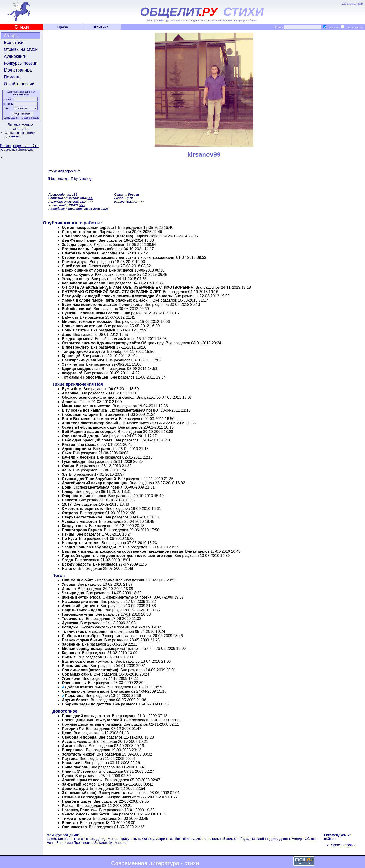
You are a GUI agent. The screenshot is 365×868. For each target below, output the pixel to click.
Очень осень (74, 683)
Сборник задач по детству (86, 704)
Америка (70, 393)
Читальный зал (220, 839)
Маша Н (65, 839)
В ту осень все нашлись (85, 410)
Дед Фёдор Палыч (79, 240)
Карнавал (71, 653)
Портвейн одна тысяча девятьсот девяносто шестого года (117, 556)
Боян (67, 487)
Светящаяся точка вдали (85, 691)
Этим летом (73, 364)
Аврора (120, 843)
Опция (68, 466)
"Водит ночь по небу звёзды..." (91, 547)
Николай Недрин (264, 839)
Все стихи (14, 43)
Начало (69, 568)
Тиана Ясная (84, 839)
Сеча (66, 453)
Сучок (68, 776)
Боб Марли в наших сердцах (89, 432)
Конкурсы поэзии (21, 63)
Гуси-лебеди (73, 462)
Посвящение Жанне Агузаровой (92, 720)
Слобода (241, 839)
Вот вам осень (75, 249)
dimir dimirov (184, 839)
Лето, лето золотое (80, 232)
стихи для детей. (20, 134)
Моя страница (18, 70)
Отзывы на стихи (21, 49)
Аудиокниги (15, 56)
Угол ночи (71, 679)
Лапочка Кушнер (78, 275)
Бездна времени (77, 339)
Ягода (67, 560)
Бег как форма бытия (82, 640)
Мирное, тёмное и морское (87, 322)
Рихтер (68, 444)
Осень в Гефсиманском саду (89, 427)
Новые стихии (75, 330)
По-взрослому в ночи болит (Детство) (97, 236)
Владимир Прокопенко (74, 843)
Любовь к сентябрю (81, 636)
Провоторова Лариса (82, 530)
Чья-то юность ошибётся (85, 814)
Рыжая (68, 806)
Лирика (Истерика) (79, 771)
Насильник (72, 763)
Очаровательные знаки (84, 496)
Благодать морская (80, 253)
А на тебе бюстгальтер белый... (92, 423)
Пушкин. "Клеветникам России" (92, 313)
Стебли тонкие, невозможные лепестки (99, 257)
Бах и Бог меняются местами (89, 419)
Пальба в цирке (77, 801)
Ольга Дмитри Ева (157, 839)
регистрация (11, 118)
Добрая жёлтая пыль (85, 687)
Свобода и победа (79, 737)
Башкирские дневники (83, 360)
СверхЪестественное (82, 517)
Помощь (12, 77)
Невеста (69, 500)
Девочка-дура (75, 789)
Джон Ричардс (291, 839)
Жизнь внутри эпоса (81, 597)
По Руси (69, 539)
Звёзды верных (77, 245)
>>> (90, 198)
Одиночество (74, 827)
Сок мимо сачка (77, 674)
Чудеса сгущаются (79, 521)
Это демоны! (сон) (79, 793)
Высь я (69, 657)
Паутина (70, 759)
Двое (67, 334)
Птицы (68, 534)
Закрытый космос (79, 784)
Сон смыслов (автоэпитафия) (90, 670)
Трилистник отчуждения (85, 631)
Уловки (68, 584)
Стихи (22, 27)
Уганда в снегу (75, 279)
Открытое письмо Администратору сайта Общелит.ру (113, 343)
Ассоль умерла (76, 741)
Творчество (73, 619)
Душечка (70, 623)
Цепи (67, 733)
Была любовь (75, 767)
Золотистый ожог (78, 754)
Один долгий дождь (81, 436)
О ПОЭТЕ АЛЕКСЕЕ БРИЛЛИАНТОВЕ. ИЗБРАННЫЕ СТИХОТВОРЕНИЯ (128, 287)
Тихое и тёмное (76, 818)
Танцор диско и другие (83, 352)
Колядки (70, 627)
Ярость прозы (343, 845)
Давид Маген (107, 839)
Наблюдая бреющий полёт (87, 440)
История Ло (73, 729)
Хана (66, 470)
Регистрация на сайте (19, 146)
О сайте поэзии (19, 84)
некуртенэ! (72, 373)
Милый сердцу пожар (82, 649)
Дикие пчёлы (74, 746)
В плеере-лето (75, 347)
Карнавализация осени (84, 283)
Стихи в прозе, (16, 133)
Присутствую (130, 839)
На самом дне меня (80, 602)
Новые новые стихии (82, 326)
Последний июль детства (86, 716)
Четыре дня (73, 593)
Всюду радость (76, 564)
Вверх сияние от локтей (84, 270)
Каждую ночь (74, 526)
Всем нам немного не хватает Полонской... (102, 305)
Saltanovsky (103, 843)
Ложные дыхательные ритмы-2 (92, 724)
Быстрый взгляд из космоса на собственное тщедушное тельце (122, 551)
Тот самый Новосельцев (85, 377)
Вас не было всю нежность (88, 661)
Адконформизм (76, 449)
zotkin (201, 839)
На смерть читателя (81, 543)
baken (51, 839)
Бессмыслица (75, 666)
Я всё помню (74, 266)
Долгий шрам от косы (82, 780)
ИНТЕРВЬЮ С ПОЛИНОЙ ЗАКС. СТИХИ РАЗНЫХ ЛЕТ (111, 292)
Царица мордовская (81, 369)
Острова (70, 513)
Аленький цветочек (80, 606)
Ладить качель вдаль (82, 610)
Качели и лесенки (78, 457)
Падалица (74, 696)
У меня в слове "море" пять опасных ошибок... (106, 300)
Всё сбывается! (77, 309)
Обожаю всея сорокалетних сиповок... (98, 397)
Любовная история (80, 415)
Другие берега (75, 700)
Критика (101, 27)
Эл (64, 474)
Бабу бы (70, 317)
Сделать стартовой (352, 4)
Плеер (68, 492)
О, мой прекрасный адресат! (89, 228)
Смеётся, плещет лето (83, 509)
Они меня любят (77, 580)
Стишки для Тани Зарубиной (89, 479)
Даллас (69, 589)
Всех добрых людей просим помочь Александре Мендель (117, 296)
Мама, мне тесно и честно (86, 406)
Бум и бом (72, 389)
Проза (63, 27)
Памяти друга (75, 262)
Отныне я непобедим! (83, 797)
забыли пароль (31, 118)
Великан (70, 823)
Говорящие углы (78, 614)
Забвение (71, 644)
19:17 (67, 504)
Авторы (11, 36)
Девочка (70, 402)
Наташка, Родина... (79, 810)
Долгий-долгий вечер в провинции (95, 483)
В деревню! (73, 750)
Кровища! (71, 356)
